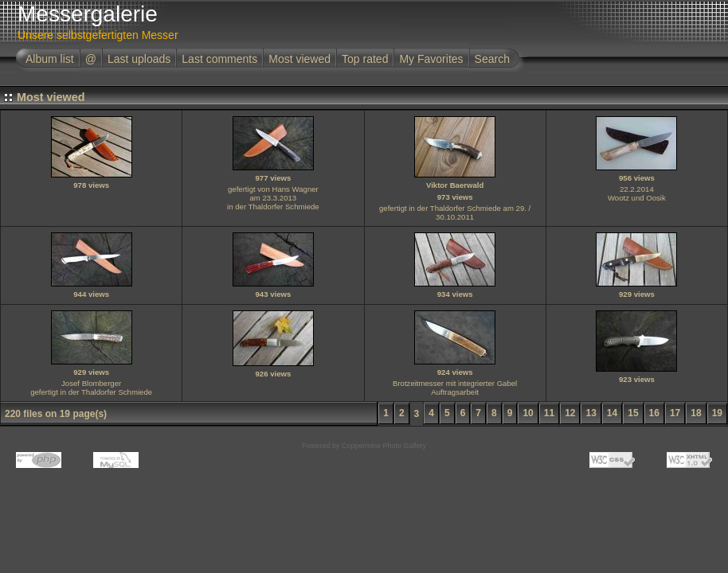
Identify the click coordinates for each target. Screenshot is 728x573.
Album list (50, 59)
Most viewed (299, 59)
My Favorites (431, 59)
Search (492, 59)
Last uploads (139, 59)
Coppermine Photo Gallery (384, 446)
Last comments (219, 59)
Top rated (365, 59)
